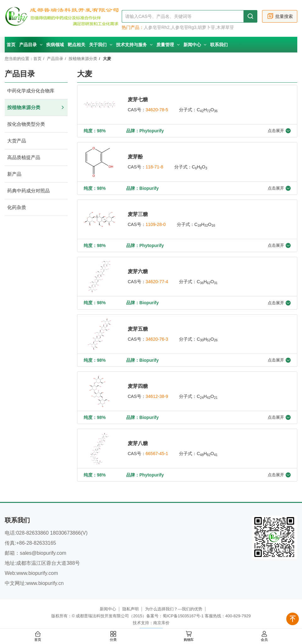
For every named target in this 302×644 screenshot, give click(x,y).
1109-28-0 (156, 224)
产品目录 (31, 45)
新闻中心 (195, 45)
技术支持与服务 (134, 45)
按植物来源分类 (83, 59)
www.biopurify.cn (45, 582)
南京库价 (161, 622)
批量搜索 (280, 16)
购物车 (189, 636)
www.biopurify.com (37, 572)
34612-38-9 (157, 396)
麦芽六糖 (138, 271)
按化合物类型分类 (36, 124)
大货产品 (36, 141)
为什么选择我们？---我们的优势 (174, 608)
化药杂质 (36, 208)
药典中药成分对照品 (36, 191)
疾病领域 (55, 45)
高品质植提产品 (36, 158)
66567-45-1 (157, 453)
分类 (113, 636)
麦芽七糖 (138, 99)
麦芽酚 (135, 157)
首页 (11, 45)
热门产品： (133, 27)
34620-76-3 (157, 339)
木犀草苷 (225, 27)
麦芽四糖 (138, 385)
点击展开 (279, 131)
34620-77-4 (157, 281)
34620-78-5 (157, 110)
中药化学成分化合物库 (36, 91)
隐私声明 (131, 608)
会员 (264, 636)
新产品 (36, 174)
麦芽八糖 (138, 443)
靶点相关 (76, 45)
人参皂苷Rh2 (157, 27)
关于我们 (101, 45)
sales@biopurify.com (43, 552)
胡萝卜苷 (206, 27)
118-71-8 (154, 167)
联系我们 (219, 45)
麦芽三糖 (138, 214)
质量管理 (168, 45)
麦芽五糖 (138, 328)
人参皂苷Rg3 (184, 27)
